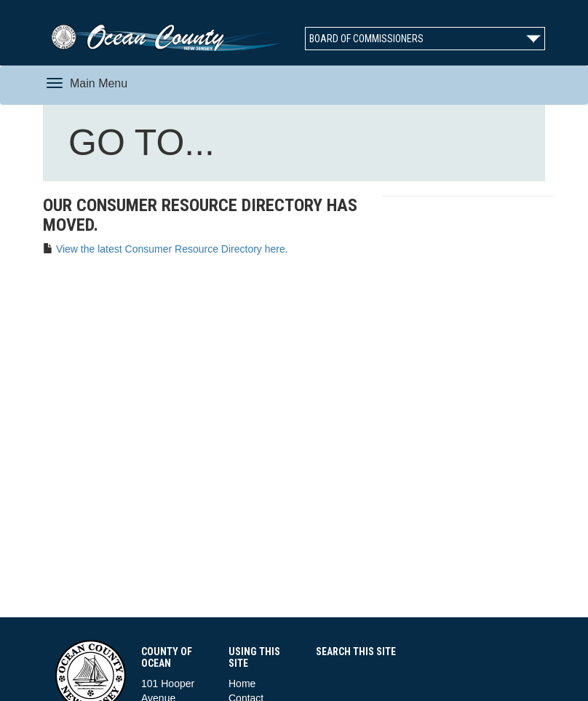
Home (242, 684)
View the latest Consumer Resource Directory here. (172, 249)
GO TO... (145, 146)
